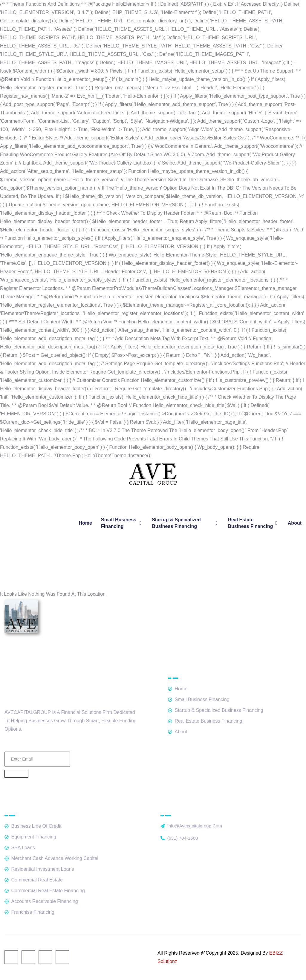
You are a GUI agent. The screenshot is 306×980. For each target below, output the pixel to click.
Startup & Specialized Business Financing (185, 523)
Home (85, 523)
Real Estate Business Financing (253, 523)
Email (37, 744)
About (295, 523)
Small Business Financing (122, 523)
